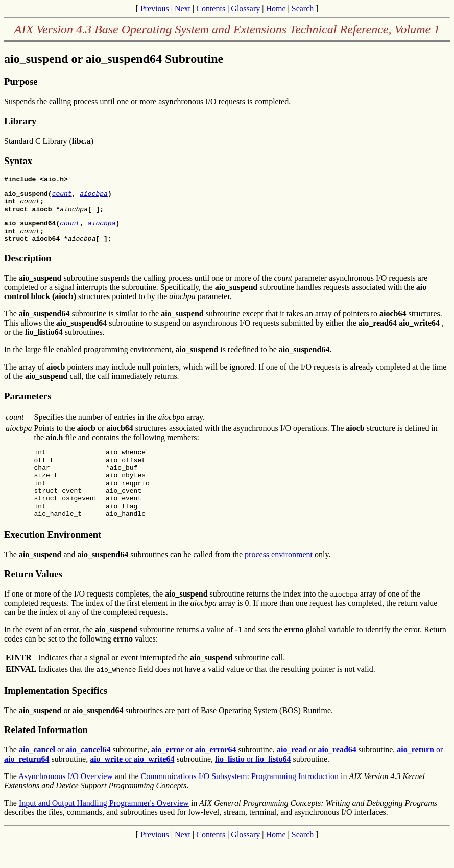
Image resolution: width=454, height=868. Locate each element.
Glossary (245, 8)
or (65, 774)
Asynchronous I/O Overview (66, 801)
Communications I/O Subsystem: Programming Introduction (240, 801)
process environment (279, 579)
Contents (211, 8)
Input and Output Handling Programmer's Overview (104, 827)
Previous (155, 8)
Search (303, 8)
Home (276, 8)
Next (183, 8)
